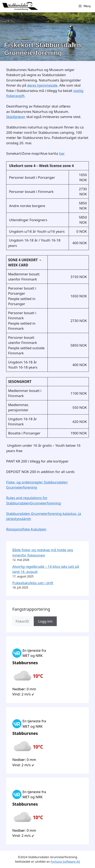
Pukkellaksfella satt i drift (33, 583)
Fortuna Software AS (65, 861)
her (62, 153)
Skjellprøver (16, 117)
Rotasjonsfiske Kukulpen (26, 529)
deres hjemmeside (42, 85)
